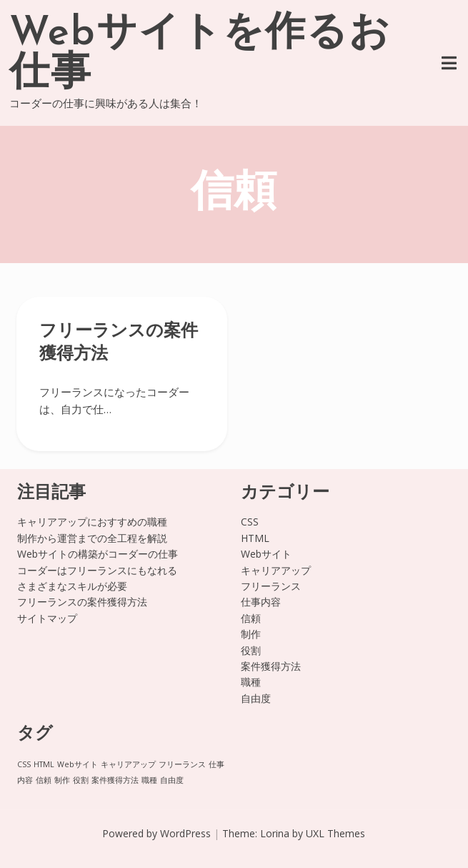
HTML (255, 538)
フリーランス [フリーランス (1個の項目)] (182, 764)
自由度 (256, 698)
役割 (251, 650)
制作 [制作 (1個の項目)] (62, 780)
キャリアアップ (276, 570)
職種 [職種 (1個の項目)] (149, 780)
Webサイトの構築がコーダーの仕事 (98, 554)
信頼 (251, 618)
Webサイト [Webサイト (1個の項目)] (78, 764)
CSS (250, 522)
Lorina (275, 833)
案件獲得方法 (271, 666)
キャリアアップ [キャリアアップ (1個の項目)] (128, 764)
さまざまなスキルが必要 (72, 586)
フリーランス (271, 586)
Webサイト (266, 554)
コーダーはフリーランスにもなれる (97, 570)
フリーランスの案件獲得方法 (82, 602)
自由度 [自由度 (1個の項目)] (172, 780)
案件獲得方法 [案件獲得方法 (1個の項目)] (115, 780)
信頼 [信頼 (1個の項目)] (44, 780)
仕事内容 (261, 602)
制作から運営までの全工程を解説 (92, 538)
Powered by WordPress (156, 833)
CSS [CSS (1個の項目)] (24, 764)
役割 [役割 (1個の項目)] (81, 780)
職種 (251, 682)
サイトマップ (47, 618)
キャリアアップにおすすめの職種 (92, 522)
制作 (251, 634)
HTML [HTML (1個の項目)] (44, 764)
